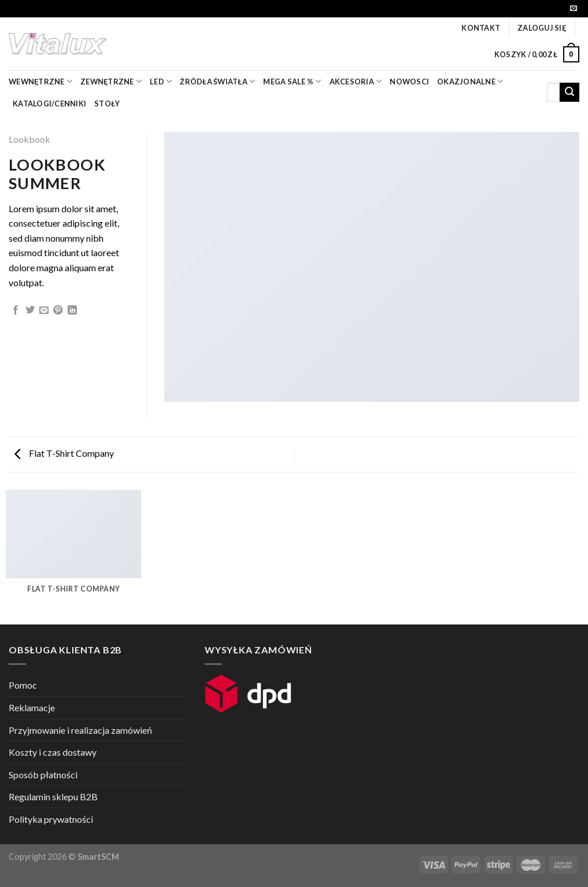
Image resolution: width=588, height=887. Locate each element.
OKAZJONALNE (470, 81)
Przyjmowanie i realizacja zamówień (80, 730)
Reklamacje (32, 707)
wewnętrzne (40, 81)
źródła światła (217, 81)
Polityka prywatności (51, 819)
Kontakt (481, 28)
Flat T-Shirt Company (64, 453)
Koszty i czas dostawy (53, 752)
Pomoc (23, 685)
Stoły (107, 104)
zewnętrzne (111, 81)
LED (161, 81)
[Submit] (569, 93)
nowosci (409, 82)
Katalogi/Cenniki (49, 104)
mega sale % (292, 81)
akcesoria (356, 81)
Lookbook (29, 139)
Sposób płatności (43, 775)
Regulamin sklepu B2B (53, 797)
